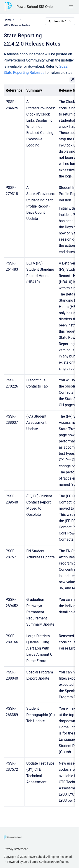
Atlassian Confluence (55, 862)
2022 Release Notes (17, 25)
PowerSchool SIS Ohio (35, 7)
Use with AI (60, 21)
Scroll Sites (31, 862)
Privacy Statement (16, 849)
